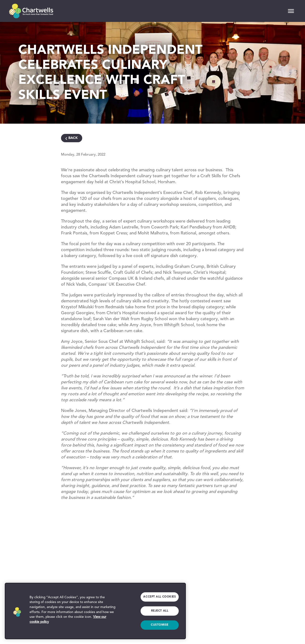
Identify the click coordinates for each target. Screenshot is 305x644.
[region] (95, 611)
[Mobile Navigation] (291, 11)
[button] (17, 611)
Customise (160, 625)
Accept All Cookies (159, 597)
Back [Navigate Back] (73, 138)
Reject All (160, 611)
